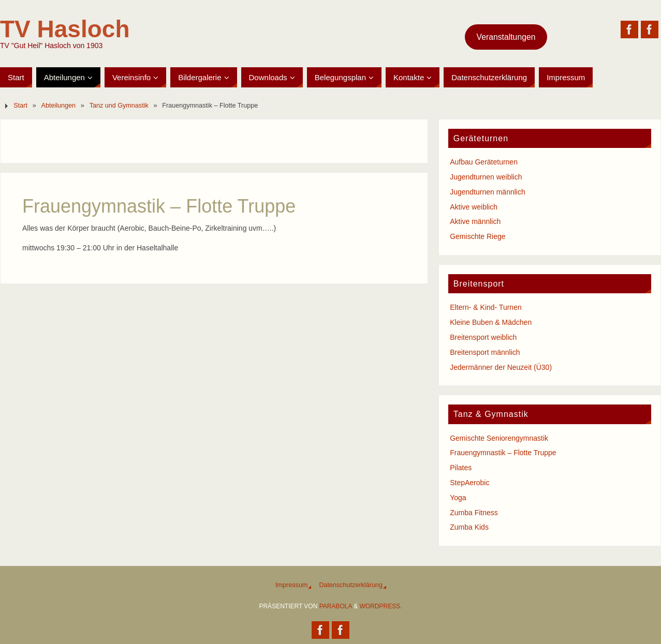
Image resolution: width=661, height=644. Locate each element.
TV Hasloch (65, 29)
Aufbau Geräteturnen (484, 162)
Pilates (461, 468)
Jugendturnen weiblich (486, 177)
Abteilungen (59, 106)
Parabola (336, 606)
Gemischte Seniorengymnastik (499, 438)
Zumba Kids (469, 527)
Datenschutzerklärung (351, 585)
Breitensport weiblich (483, 337)
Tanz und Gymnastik (119, 106)
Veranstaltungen (506, 37)
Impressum (291, 585)
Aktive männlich (475, 221)
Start (20, 106)
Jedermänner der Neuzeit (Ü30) (501, 367)
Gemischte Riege (478, 236)
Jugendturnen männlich (488, 192)
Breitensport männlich (485, 352)
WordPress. (381, 606)
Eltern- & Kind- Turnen (486, 307)
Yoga (458, 498)
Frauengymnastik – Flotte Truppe (503, 453)
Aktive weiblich (474, 207)
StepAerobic (469, 483)
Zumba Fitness (474, 513)
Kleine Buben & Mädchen (491, 322)
